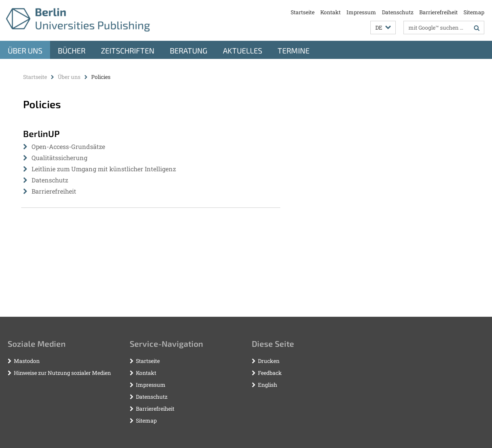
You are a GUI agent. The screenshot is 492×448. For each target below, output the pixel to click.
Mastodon (27, 361)
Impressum (361, 12)
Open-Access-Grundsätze (68, 146)
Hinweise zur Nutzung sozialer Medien (62, 373)
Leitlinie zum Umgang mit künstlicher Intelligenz (104, 169)
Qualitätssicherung (59, 158)
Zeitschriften (128, 50)
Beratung (189, 50)
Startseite (303, 12)
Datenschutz (398, 12)
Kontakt (331, 12)
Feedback (270, 373)
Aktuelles (243, 50)
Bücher (72, 50)
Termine (294, 50)
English (268, 385)
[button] (383, 28)
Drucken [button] (269, 361)
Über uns (25, 50)
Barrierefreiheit (438, 12)
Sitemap (474, 12)
